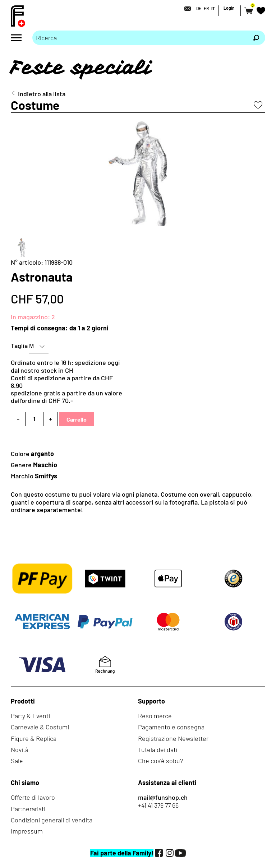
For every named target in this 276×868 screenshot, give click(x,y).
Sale (17, 761)
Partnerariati (28, 809)
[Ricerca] (256, 38)
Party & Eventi (30, 716)
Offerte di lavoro (33, 797)
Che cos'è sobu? (160, 761)
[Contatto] (185, 9)
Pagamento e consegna (171, 727)
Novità (20, 749)
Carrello (77, 419)
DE (199, 8)
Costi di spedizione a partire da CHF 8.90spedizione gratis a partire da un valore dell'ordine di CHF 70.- (66, 389)
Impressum (27, 831)
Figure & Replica (34, 738)
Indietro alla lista (42, 94)
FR (206, 8)
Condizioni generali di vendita (52, 820)
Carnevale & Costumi (40, 727)
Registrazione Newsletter (173, 738)
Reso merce (155, 716)
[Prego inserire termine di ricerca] (140, 38)
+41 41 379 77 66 (158, 805)
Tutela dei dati (158, 749)
